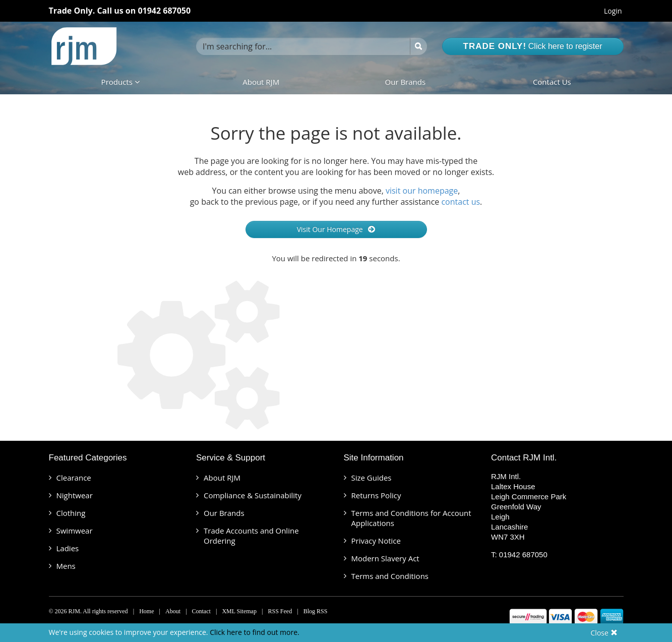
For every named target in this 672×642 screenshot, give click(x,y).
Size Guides (372, 478)
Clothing (71, 513)
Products (120, 82)
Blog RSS (316, 611)
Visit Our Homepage (336, 229)
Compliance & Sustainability (253, 495)
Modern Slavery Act (385, 558)
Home (146, 611)
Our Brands (406, 82)
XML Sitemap (239, 611)
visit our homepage (422, 191)
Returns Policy (376, 495)
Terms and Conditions (390, 576)
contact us (461, 202)
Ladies (68, 548)
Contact (201, 611)
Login (613, 11)
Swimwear (75, 531)
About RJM (261, 82)
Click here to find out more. (255, 632)
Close (604, 633)
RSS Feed (280, 611)
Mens (66, 566)
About (173, 611)
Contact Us (552, 82)
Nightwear (75, 495)
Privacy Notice (376, 541)
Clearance (74, 478)
